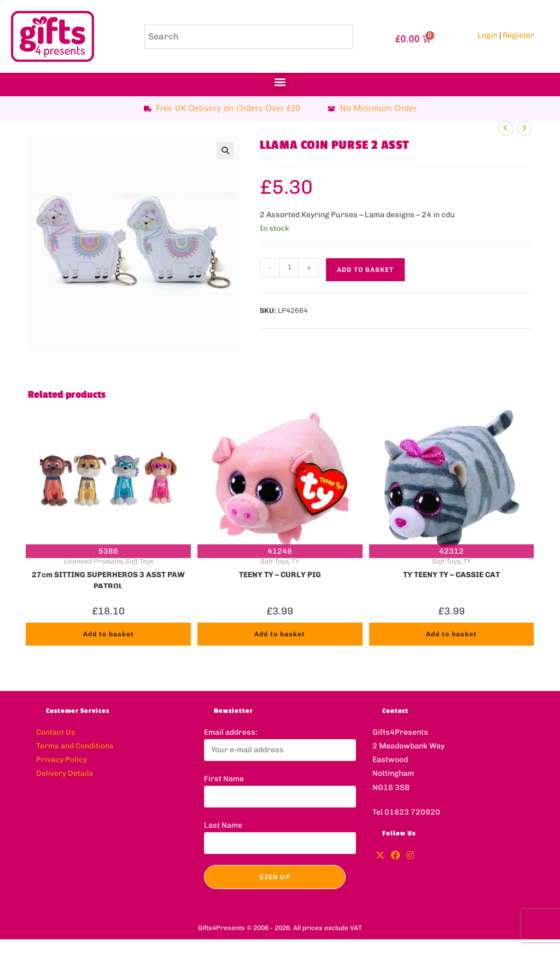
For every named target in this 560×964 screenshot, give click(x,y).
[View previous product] (506, 129)
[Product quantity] (289, 268)
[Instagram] (410, 856)
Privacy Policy (62, 760)
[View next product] (524, 129)
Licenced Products (93, 561)
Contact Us (56, 732)
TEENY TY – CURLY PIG (280, 575)
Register (518, 35)
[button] (280, 82)
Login (488, 35)
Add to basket (365, 270)
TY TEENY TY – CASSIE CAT (451, 575)
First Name (224, 779)
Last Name (223, 825)
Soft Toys (139, 561)
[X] (380, 856)
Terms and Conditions (75, 746)
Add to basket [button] (109, 634)
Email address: (231, 732)
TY (295, 561)
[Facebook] (395, 856)
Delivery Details (65, 773)
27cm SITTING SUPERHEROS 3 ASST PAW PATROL (108, 579)
